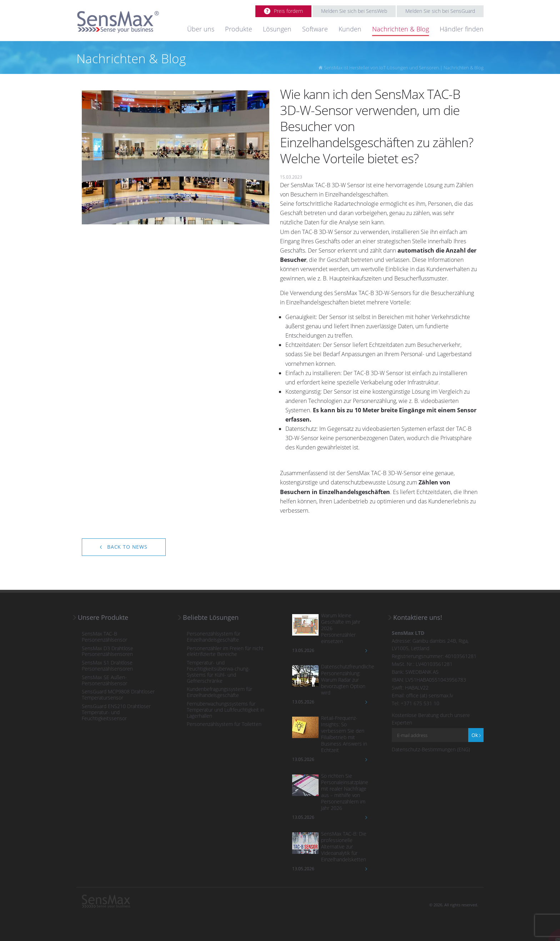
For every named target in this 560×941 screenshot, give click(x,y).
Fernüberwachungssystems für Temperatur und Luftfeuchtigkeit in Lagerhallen (226, 710)
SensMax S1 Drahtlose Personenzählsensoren (107, 666)
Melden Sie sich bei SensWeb (354, 11)
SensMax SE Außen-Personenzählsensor (104, 681)
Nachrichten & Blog (401, 29)
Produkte (239, 29)
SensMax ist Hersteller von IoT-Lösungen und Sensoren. (382, 68)
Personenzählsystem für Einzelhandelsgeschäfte (214, 637)
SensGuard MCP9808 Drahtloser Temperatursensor (118, 695)
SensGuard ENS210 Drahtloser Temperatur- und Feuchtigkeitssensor (116, 712)
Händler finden (462, 29)
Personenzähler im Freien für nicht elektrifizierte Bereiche (225, 652)
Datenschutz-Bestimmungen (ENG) (431, 749)
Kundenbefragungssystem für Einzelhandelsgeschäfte (219, 692)
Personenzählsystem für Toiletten (224, 724)
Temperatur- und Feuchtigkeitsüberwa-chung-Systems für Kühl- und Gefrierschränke (218, 672)
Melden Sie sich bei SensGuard (440, 11)
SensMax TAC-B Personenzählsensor (104, 637)
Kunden (350, 29)
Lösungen (277, 29)
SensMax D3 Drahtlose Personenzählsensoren (107, 652)
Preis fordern (288, 11)
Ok (475, 735)
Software (315, 29)
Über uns (201, 29)
